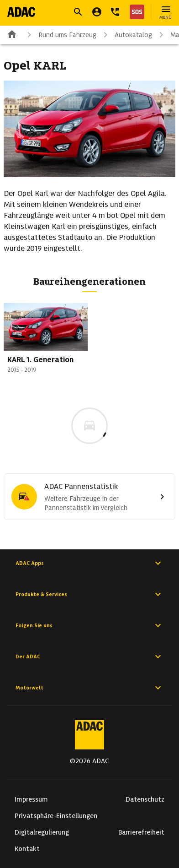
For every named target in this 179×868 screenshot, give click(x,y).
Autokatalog (126, 35)
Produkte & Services (89, 594)
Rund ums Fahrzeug (60, 35)
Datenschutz (145, 799)
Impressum (31, 799)
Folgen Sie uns (89, 625)
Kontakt (27, 849)
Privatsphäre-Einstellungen (56, 816)
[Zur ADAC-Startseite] (21, 12)
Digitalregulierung (42, 832)
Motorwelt (89, 688)
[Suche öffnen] (78, 12)
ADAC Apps (89, 563)
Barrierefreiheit (141, 832)
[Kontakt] (115, 12)
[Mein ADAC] (97, 12)
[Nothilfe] (135, 12)
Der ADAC (89, 656)
